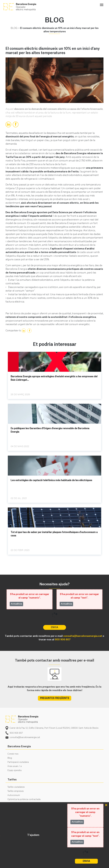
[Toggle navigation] (102, 5)
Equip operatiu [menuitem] (14, 770)
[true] (8, 124)
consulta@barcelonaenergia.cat (83, 636)
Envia (86, 861)
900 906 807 (63, 640)
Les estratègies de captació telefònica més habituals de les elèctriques (51, 480)
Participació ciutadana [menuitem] (18, 762)
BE (25, 7)
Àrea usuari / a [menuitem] (14, 766)
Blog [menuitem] (10, 758)
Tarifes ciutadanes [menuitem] (16, 787)
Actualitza (77, 822)
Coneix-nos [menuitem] (13, 754)
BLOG (14, 28)
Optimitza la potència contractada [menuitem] (24, 799)
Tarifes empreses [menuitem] (16, 791)
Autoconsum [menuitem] (14, 795)
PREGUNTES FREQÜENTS (55, 698)
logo (22, 719)
